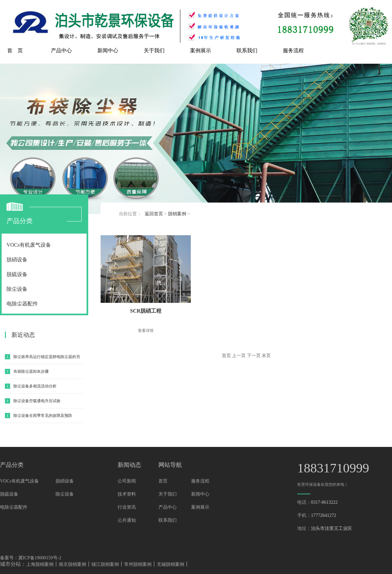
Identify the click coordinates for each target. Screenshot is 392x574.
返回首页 (154, 214)
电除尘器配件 (22, 304)
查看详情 (146, 331)
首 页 (15, 50)
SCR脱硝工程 (146, 311)
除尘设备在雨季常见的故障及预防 (43, 416)
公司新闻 (127, 481)
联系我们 (247, 50)
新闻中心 (108, 50)
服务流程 (293, 50)
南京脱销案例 (73, 564)
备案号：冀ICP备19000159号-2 (31, 558)
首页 (163, 481)
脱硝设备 (17, 260)
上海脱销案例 (40, 564)
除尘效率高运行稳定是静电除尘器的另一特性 (47, 359)
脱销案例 (177, 214)
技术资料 (127, 494)
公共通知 (127, 520)
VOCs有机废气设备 (29, 245)
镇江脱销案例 (105, 564)
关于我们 (154, 50)
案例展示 (201, 50)
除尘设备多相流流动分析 (35, 386)
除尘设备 (17, 289)
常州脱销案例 (138, 564)
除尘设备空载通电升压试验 (37, 401)
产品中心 (61, 50)
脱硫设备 (17, 274)
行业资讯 (127, 507)
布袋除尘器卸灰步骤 (31, 371)
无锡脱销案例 (171, 564)
